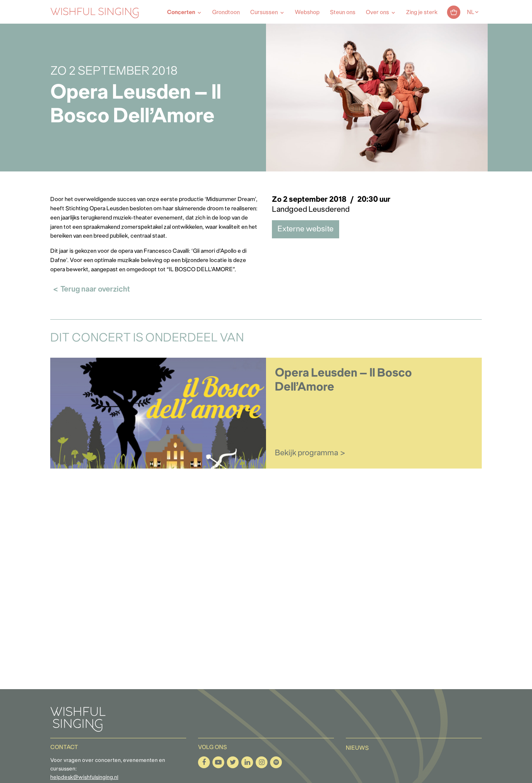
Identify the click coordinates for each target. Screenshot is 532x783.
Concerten (181, 13)
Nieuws (357, 748)
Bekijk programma (306, 453)
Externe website (306, 229)
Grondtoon (226, 13)
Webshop (307, 13)
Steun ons (343, 13)
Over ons (377, 13)
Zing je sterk (422, 13)
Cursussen (264, 13)
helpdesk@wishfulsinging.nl (84, 778)
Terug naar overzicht (95, 290)
